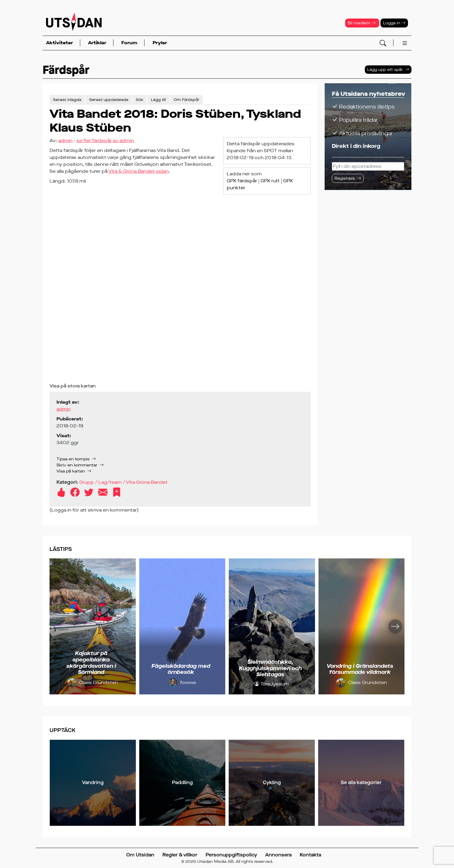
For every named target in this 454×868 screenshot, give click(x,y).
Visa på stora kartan (73, 386)
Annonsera (278, 855)
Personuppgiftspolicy (231, 855)
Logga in (394, 23)
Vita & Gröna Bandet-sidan (138, 171)
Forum (129, 43)
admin (65, 140)
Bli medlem (362, 23)
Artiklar (97, 43)
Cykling (272, 783)
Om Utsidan (140, 855)
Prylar (160, 43)
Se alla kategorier (361, 783)
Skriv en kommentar (77, 465)
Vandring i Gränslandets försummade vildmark (360, 669)
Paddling (182, 783)
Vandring (93, 783)
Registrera (345, 178)
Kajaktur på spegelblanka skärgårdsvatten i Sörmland (91, 663)
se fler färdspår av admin (105, 140)
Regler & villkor (180, 855)
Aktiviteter (60, 43)
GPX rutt (270, 181)
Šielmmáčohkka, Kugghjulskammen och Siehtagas (270, 668)
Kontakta (310, 855)
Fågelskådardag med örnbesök (181, 669)
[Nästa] (395, 626)
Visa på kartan (71, 471)
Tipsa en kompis (73, 459)
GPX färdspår (242, 181)
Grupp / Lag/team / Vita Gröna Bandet (123, 482)
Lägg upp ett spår (385, 70)
